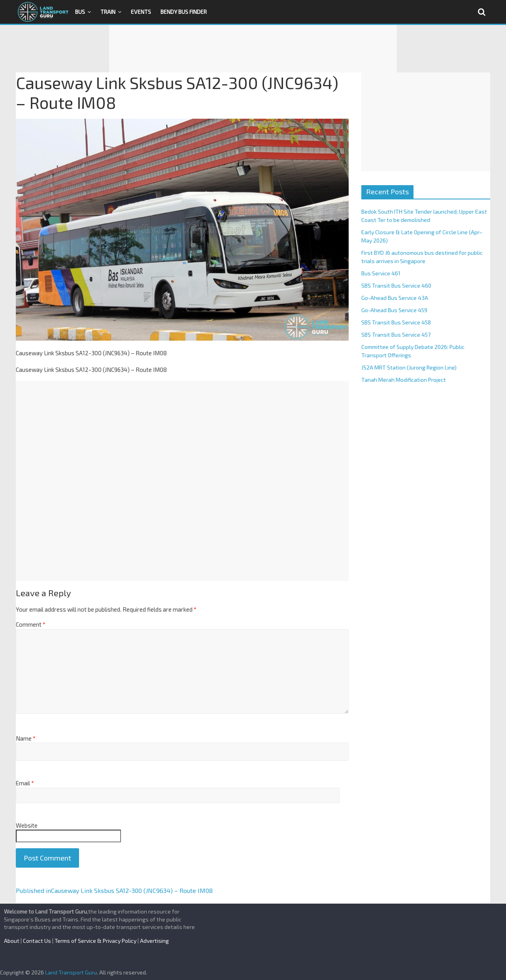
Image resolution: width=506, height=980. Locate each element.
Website (27, 825)
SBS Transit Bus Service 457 (396, 335)
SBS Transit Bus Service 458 (396, 322)
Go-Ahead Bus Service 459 (394, 310)
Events (141, 12)
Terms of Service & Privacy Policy (95, 941)
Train (108, 12)
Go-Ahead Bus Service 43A (395, 298)
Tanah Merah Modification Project (404, 380)
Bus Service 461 (381, 273)
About (12, 941)
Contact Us (37, 941)
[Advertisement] (253, 49)
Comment (31, 624)
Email (25, 783)
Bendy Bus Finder (184, 12)
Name (26, 738)
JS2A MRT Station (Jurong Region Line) (409, 367)
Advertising (154, 941)
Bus (80, 12)
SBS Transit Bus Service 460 (396, 285)
